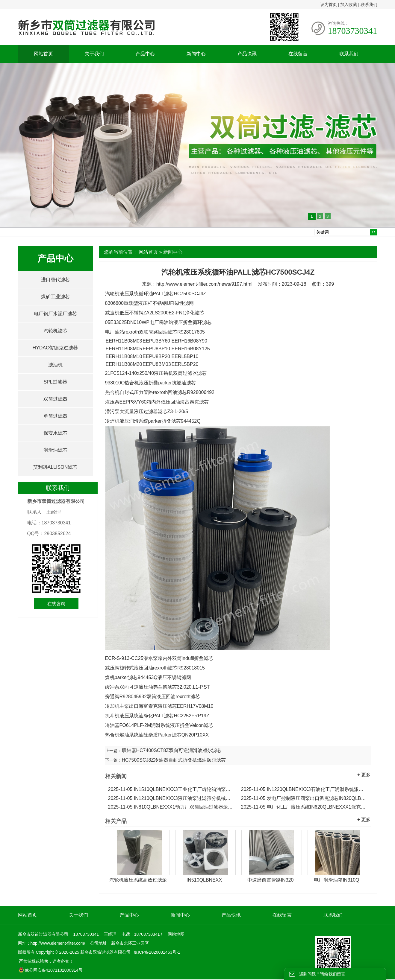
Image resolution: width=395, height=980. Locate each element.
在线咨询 (56, 604)
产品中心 (145, 54)
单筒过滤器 (55, 416)
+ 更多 (364, 775)
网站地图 (176, 934)
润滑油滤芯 (55, 450)
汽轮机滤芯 (55, 331)
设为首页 (329, 4)
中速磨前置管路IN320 (271, 880)
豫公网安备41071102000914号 (51, 970)
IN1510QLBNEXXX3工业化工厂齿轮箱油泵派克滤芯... (172, 789)
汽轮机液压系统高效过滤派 (138, 880)
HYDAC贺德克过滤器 (55, 348)
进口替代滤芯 (55, 280)
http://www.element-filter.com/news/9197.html (204, 284)
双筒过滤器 (55, 399)
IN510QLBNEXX (204, 880)
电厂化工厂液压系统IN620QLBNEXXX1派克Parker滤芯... (305, 807)
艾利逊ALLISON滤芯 (55, 467)
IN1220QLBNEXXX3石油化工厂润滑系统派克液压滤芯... (305, 789)
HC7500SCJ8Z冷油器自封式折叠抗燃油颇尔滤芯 (174, 760)
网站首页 (43, 54)
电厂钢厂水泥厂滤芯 (55, 314)
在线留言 (298, 54)
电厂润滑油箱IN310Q (336, 880)
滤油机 (55, 365)
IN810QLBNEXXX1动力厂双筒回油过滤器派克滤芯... (172, 807)
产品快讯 (247, 54)
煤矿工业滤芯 (55, 297)
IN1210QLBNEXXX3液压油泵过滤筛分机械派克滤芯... (172, 798)
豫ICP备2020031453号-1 (156, 952)
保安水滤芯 (55, 433)
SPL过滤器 (55, 382)
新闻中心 (196, 54)
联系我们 (369, 4)
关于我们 (94, 54)
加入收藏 (349, 4)
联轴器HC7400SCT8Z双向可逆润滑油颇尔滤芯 (172, 750)
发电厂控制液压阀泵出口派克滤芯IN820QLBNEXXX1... (305, 798)
